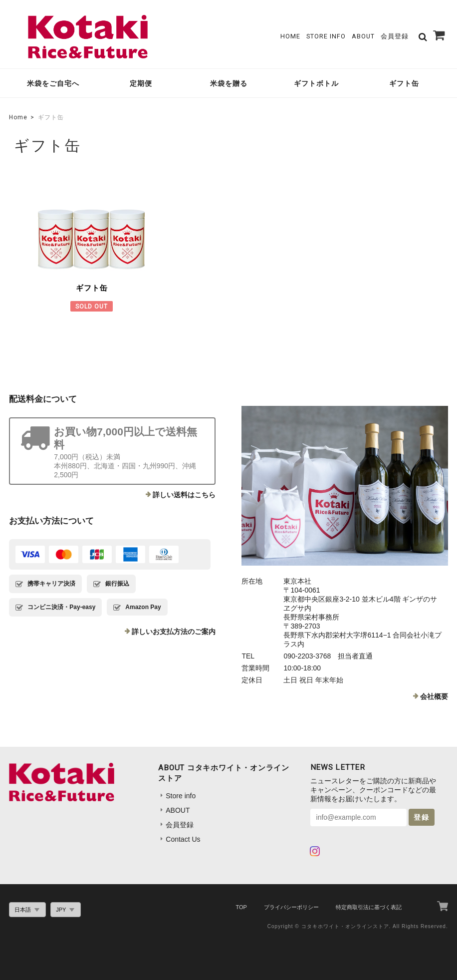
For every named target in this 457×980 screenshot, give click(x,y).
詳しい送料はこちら (184, 495)
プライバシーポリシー (291, 907)
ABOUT (363, 36)
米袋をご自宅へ (53, 83)
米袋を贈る (229, 83)
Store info (326, 36)
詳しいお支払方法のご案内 (174, 632)
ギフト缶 (404, 83)
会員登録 (395, 36)
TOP (241, 907)
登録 (422, 817)
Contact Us (183, 839)
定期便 (141, 83)
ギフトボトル (316, 83)
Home (290, 36)
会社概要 (434, 696)
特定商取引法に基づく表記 (369, 907)
